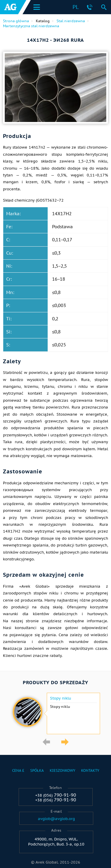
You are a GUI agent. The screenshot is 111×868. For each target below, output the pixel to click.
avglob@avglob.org (56, 819)
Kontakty (90, 770)
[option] (55, 713)
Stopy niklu (61, 698)
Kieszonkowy (62, 770)
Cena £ (18, 770)
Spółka (37, 770)
